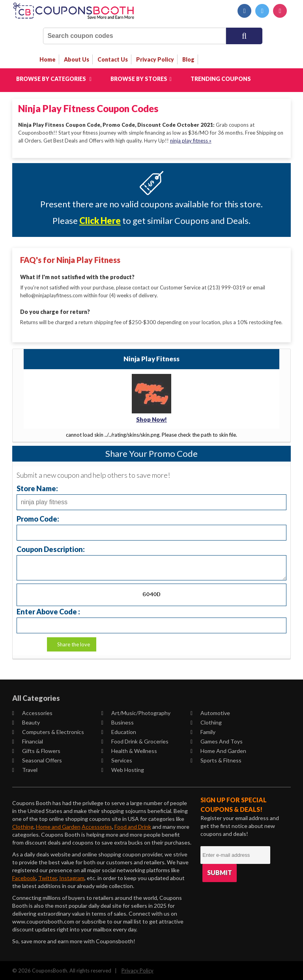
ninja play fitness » (191, 141)
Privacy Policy (137, 970)
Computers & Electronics (48, 731)
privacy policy (155, 59)
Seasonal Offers (37, 759)
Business (118, 722)
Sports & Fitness (216, 759)
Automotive (210, 712)
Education (119, 731)
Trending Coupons (221, 79)
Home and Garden (218, 750)
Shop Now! (151, 419)
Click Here (100, 221)
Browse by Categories (54, 79)
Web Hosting (123, 769)
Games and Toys (217, 741)
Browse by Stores (141, 79)
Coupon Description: (51, 548)
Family (203, 731)
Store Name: (37, 487)
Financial (28, 741)
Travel (25, 769)
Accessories (32, 712)
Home (48, 59)
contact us (113, 59)
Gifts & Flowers (36, 750)
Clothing (206, 722)
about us (77, 59)
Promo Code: (38, 518)
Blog (188, 59)
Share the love (74, 644)
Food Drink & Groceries (135, 741)
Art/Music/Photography (136, 712)
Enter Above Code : (48, 611)
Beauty (26, 722)
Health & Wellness (129, 750)
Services (117, 759)
